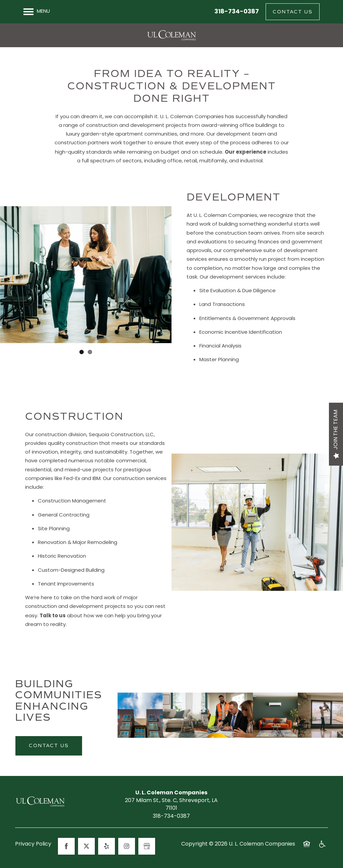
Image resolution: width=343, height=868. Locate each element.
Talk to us (53, 616)
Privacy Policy (33, 845)
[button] (293, 12)
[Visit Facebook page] (66, 846)
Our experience (246, 152)
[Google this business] (147, 846)
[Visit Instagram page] (127, 846)
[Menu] (37, 12)
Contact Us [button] (49, 746)
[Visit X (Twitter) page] (86, 846)
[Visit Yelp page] (107, 846)
